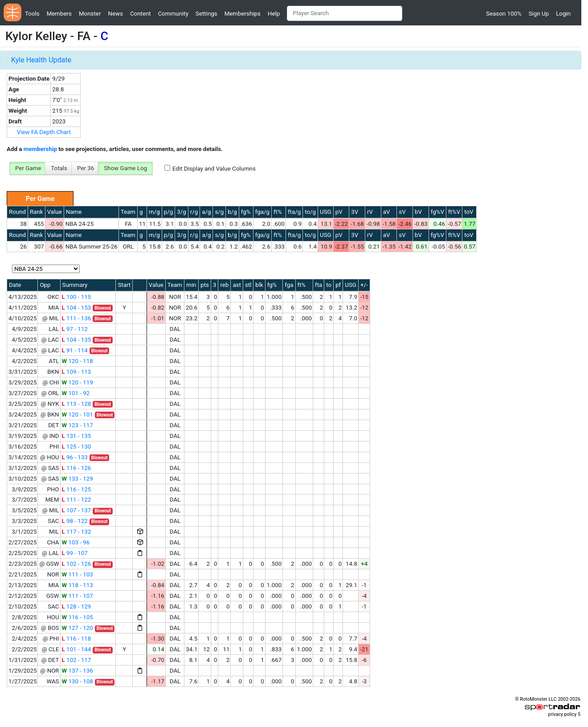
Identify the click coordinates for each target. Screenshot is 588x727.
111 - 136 (77, 318)
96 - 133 (75, 457)
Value (55, 212)
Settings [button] (206, 14)
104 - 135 (77, 340)
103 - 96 (76, 542)
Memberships (243, 14)
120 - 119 (78, 382)
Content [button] (141, 14)
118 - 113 (78, 585)
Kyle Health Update (41, 60)
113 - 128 (77, 404)
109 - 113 (77, 372)
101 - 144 (77, 649)
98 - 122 (75, 521)
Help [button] (274, 14)
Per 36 (86, 168)
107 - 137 (77, 510)
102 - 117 (77, 660)
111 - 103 (78, 574)
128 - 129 (77, 607)
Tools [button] (32, 14)
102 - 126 (77, 564)
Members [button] (59, 14)
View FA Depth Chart (44, 132)
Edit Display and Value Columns (214, 169)
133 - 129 (78, 479)
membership (40, 149)
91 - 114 (75, 350)
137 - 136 (78, 671)
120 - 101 (78, 415)
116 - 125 (77, 489)
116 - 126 (77, 468)
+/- (364, 285)
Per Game (28, 168)
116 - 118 (77, 639)
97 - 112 (75, 329)
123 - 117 (78, 425)
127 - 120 (78, 628)
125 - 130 (77, 447)
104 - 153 (77, 308)
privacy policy (562, 714)
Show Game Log (125, 168)
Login (563, 14)
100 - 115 (77, 297)
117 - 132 (77, 532)
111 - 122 (77, 500)
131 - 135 (77, 436)
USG (326, 212)
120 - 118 (78, 361)
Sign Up (539, 14)
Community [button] (173, 14)
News (115, 14)
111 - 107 (78, 596)
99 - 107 (75, 553)
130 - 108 (78, 681)
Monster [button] (90, 14)
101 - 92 (76, 393)
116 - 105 (78, 617)
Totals (59, 168)
